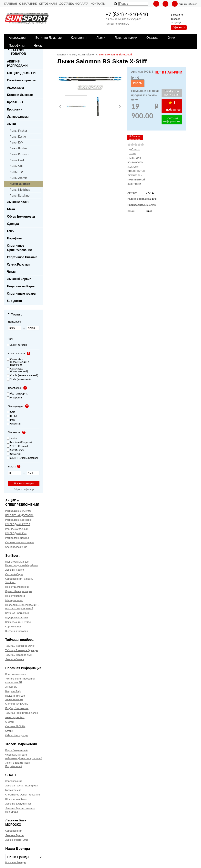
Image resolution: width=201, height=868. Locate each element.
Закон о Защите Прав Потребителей (18, 765)
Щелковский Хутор (16, 799)
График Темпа (13, 790)
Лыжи (11, 124)
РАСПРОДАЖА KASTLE (18, 524)
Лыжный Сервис (19, 279)
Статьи (9, 731)
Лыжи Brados (18, 148)
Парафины (15, 238)
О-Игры (10, 722)
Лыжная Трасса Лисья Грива (21, 786)
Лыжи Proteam (19, 154)
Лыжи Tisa (16, 172)
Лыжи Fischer (18, 131)
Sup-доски (14, 301)
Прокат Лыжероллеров (19, 591)
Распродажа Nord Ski (17, 538)
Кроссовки (15, 109)
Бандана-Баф (13, 691)
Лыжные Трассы (15, 835)
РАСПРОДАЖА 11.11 (17, 529)
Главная (11, 4)
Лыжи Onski (17, 160)
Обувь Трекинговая (21, 217)
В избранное (174, 106)
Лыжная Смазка (15, 659)
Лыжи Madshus (20, 190)
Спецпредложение (16, 547)
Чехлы (12, 272)
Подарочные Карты (21, 286)
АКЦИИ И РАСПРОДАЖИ (17, 64)
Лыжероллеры (18, 117)
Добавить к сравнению (135, 138)
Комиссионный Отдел (18, 622)
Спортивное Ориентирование (19, 248)
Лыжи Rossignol (20, 195)
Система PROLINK (15, 726)
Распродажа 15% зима (18, 511)
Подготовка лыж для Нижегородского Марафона (21, 563)
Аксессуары (16, 88)
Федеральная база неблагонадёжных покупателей (24, 756)
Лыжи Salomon (20, 184)
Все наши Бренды (16, 862)
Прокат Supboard (15, 596)
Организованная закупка (20, 542)
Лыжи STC (16, 166)
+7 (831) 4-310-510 (127, 14)
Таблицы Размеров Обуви (20, 646)
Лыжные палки (18, 202)
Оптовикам (48, 4)
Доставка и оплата (74, 4)
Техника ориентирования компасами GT (20, 680)
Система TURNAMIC (17, 704)
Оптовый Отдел (14, 574)
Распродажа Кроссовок (19, 520)
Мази (11, 209)
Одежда (13, 224)
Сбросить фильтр (24, 489)
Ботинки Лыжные (20, 95)
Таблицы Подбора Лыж (19, 655)
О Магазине (28, 4)
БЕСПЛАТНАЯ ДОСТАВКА (19, 515)
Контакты (98, 4)
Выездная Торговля (16, 631)
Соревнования (14, 781)
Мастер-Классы (14, 600)
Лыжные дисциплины (18, 804)
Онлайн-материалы (21, 80)
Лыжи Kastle (18, 137)
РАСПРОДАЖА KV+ (16, 533)
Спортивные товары (22, 294)
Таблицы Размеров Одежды (22, 650)
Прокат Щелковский (17, 587)
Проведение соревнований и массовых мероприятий (22, 607)
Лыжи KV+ (16, 142)
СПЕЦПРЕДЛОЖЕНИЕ (22, 73)
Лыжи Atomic (18, 178)
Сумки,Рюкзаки (18, 264)
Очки (11, 231)
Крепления (15, 102)
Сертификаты (13, 627)
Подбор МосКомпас (17, 708)
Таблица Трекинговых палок (22, 713)
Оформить (179, 27)
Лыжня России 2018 (17, 840)
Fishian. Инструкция (17, 735)
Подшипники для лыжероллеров (15, 697)
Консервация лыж (16, 674)
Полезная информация (172, 120)
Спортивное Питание (22, 257)
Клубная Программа (17, 613)
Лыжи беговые (17, 345)
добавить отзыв (134, 151)
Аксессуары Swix (15, 717)
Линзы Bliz (11, 687)
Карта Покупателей (16, 750)
